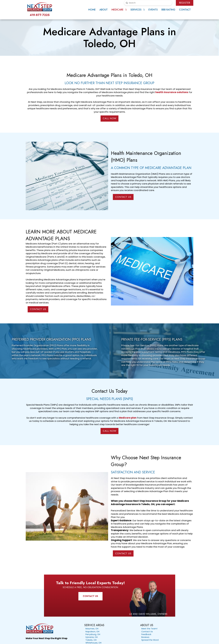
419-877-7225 (40, 15)
